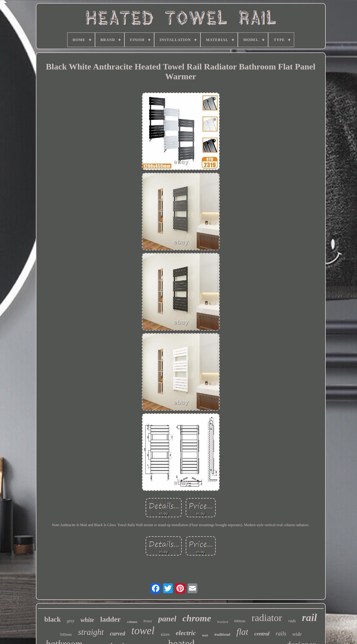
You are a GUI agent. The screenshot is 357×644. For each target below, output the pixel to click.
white (87, 620)
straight (91, 632)
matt (205, 635)
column (132, 622)
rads (292, 621)
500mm (66, 634)
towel (143, 631)
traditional (222, 635)
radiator (267, 618)
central (262, 634)
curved (117, 634)
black (53, 619)
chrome (197, 618)
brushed (223, 622)
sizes (165, 634)
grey (70, 621)
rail (309, 618)
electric (186, 633)
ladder (110, 619)
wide (297, 634)
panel (167, 619)
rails (281, 633)
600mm (240, 621)
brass (148, 621)
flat (242, 632)
